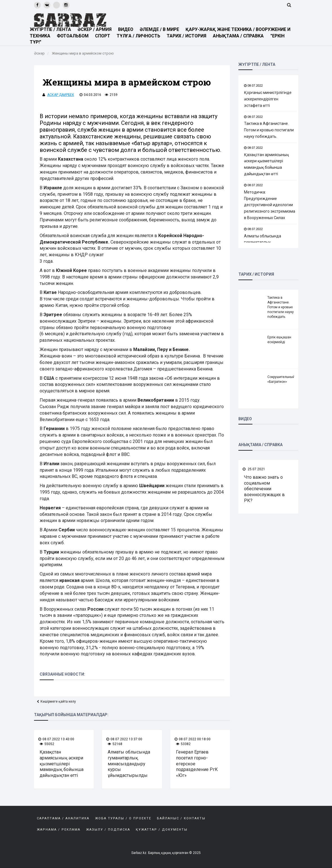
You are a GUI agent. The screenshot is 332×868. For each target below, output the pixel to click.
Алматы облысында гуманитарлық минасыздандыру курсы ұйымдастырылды (129, 764)
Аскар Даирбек (61, 95)
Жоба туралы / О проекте (123, 818)
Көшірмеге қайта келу (58, 702)
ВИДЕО (127, 29)
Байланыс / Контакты (181, 818)
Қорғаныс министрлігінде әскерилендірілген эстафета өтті (268, 99)
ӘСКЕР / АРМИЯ (96, 29)
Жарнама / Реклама (59, 830)
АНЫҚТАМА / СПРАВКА (241, 36)
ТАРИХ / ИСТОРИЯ (189, 36)
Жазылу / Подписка (108, 830)
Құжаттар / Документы (162, 830)
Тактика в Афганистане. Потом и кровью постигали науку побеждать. (269, 130)
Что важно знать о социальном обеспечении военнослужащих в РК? (264, 489)
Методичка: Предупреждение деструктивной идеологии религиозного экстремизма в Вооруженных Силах (270, 205)
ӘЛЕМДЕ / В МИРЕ (161, 29)
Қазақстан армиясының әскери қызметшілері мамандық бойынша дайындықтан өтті (62, 764)
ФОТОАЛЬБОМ (74, 36)
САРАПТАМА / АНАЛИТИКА (63, 818)
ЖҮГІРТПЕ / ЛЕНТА (51, 29)
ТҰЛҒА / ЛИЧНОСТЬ (141, 36)
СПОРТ (104, 36)
